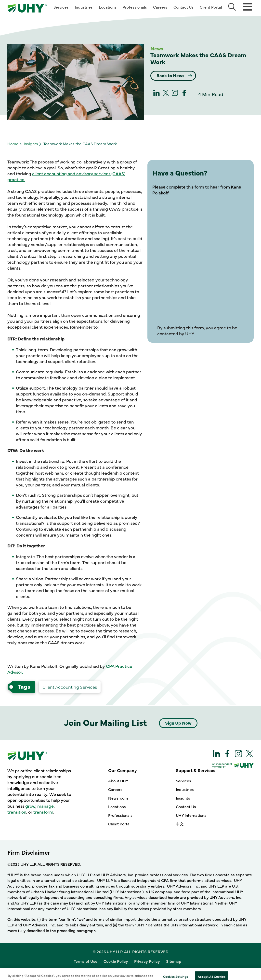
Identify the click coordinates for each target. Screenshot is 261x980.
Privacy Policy (147, 961)
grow (30, 806)
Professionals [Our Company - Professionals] (120, 815)
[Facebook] (184, 94)
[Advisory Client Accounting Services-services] (70, 687)
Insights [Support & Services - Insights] (183, 798)
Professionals (135, 7)
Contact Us (183, 7)
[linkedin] (157, 94)
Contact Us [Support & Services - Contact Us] (186, 806)
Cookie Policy (116, 961)
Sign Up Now (178, 723)
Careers (160, 7)
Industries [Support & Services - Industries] (185, 789)
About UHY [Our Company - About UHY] (118, 781)
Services (61, 7)
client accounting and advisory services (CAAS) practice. (66, 176)
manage (46, 806)
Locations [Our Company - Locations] (117, 806)
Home (13, 144)
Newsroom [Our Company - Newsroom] (118, 798)
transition (17, 812)
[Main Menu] (248, 6)
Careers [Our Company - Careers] (115, 789)
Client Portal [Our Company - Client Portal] (119, 824)
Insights (31, 144)
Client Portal (211, 7)
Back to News (171, 75)
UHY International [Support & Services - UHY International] (192, 815)
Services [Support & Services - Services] (183, 781)
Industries (84, 7)
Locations (108, 7)
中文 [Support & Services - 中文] (180, 824)
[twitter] (166, 94)
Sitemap (174, 961)
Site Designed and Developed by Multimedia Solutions (131, 971)
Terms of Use (86, 961)
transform (43, 812)
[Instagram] (175, 94)
